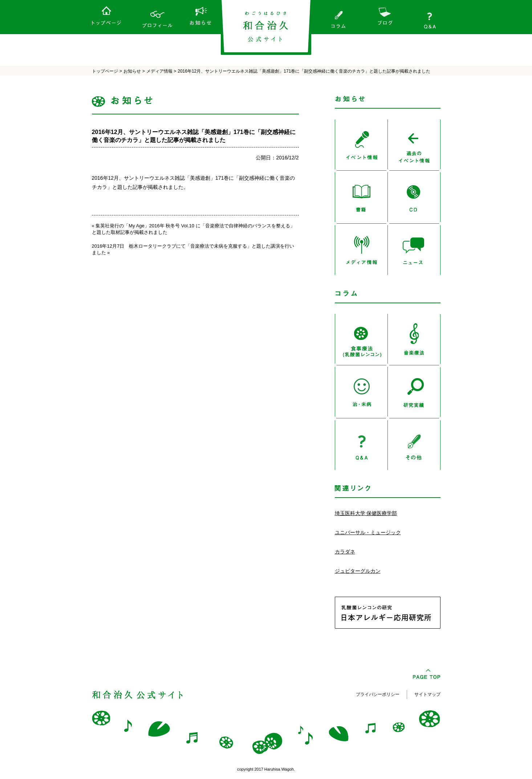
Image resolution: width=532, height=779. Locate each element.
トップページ (105, 71)
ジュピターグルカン (358, 571)
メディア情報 (159, 71)
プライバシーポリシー (378, 694)
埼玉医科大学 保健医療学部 (366, 513)
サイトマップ (427, 694)
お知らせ (132, 71)
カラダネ (345, 552)
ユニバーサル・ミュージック (368, 532)
